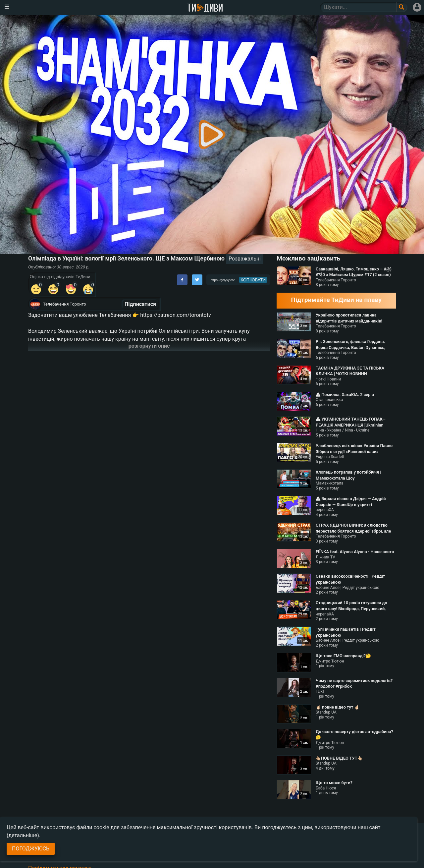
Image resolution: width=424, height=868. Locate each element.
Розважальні (245, 259)
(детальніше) (23, 835)
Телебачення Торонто (65, 304)
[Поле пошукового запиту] (402, 7)
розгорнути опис (149, 346)
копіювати (253, 280)
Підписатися (140, 304)
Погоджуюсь (31, 849)
